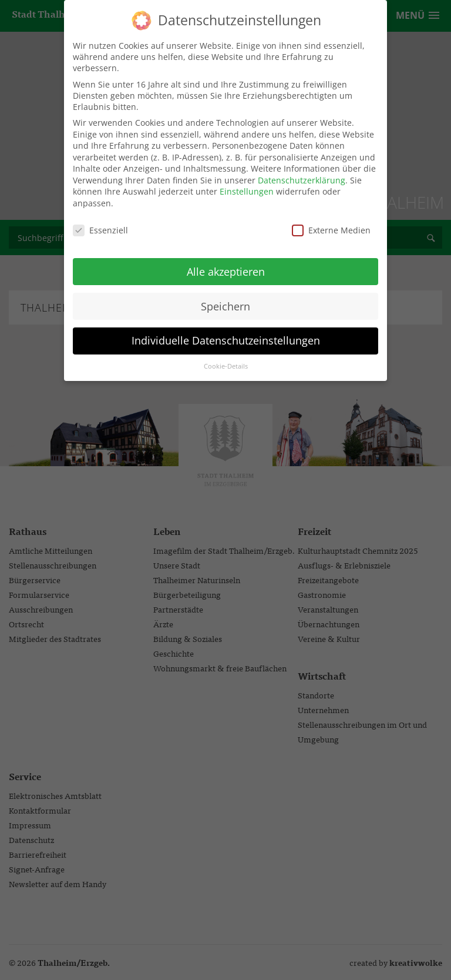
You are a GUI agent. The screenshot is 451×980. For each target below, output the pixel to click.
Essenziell (100, 224)
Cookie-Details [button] (226, 360)
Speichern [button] (225, 300)
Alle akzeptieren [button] (226, 265)
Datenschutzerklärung (302, 174)
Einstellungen (247, 185)
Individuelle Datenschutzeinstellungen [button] (226, 335)
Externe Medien (331, 224)
